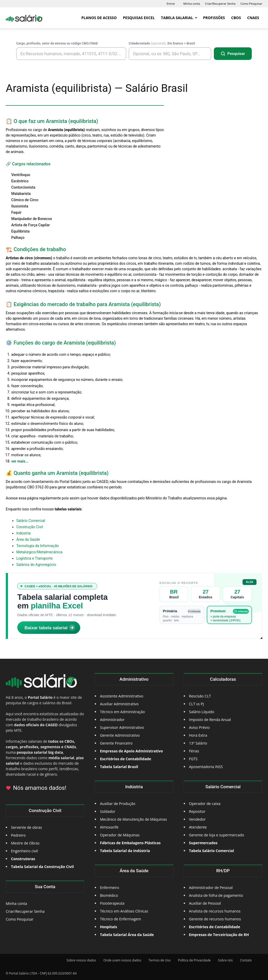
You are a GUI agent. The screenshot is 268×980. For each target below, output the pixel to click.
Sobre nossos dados (81, 960)
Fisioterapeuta (112, 903)
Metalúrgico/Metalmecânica (39, 552)
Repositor (197, 811)
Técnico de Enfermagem (121, 919)
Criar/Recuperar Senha (220, 4)
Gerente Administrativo (120, 735)
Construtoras (23, 859)
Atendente (198, 827)
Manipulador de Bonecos (32, 219)
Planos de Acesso (99, 18)
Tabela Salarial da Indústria (125, 851)
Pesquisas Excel (139, 18)
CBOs (236, 18)
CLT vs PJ (196, 704)
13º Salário (198, 743)
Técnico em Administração (122, 712)
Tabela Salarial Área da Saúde (127, 935)
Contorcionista (23, 187)
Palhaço (18, 238)
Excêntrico (20, 181)
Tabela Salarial (179, 18)
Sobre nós (225, 960)
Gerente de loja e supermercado (217, 835)
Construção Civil (30, 527)
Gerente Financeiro (116, 743)
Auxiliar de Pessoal (205, 903)
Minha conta (192, 4)
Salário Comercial (31, 521)
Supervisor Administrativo (122, 727)
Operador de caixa (205, 804)
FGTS (193, 759)
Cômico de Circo (25, 200)
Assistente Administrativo (122, 696)
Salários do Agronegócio (36, 565)
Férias (194, 751)
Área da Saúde (28, 539)
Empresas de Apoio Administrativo (131, 751)
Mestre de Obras (25, 843)
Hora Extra (198, 735)
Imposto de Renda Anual (210, 720)
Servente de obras (26, 827)
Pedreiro (18, 835)
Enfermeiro (110, 888)
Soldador (108, 811)
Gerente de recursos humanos (215, 919)
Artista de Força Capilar (30, 225)
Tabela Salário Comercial (211, 851)
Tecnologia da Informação (38, 546)
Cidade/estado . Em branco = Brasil (162, 43)
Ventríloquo (21, 175)
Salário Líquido (202, 712)
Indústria (23, 533)
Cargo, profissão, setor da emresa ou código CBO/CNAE (57, 43)
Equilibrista (20, 231)
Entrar (171, 4)
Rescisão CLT (200, 696)
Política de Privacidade (194, 960)
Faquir (16, 212)
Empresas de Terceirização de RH (219, 935)
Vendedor (197, 819)
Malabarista (21, 194)
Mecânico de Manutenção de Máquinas (133, 819)
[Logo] (24, 18)
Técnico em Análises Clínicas (124, 911)
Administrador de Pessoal (211, 888)
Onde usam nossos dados (122, 960)
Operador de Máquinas (120, 835)
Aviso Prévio (199, 727)
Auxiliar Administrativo (119, 704)
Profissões (214, 18)
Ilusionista (20, 206)
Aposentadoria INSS (206, 767)
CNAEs (253, 18)
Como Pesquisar (251, 4)
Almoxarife (109, 827)
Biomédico (109, 895)
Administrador (112, 720)
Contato (246, 960)
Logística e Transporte (34, 558)
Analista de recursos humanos (215, 911)
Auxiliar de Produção (118, 804)
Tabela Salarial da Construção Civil (42, 867)
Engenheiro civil (24, 851)
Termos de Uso (159, 960)
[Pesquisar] (233, 54)
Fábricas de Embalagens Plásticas (130, 843)
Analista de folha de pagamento (216, 895)
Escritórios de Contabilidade (214, 927)
